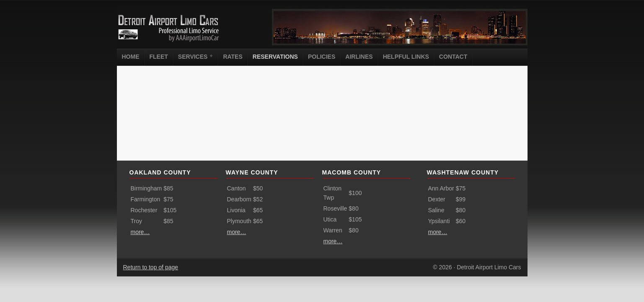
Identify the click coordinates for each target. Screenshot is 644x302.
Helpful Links (406, 57)
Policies (322, 57)
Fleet (159, 57)
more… (140, 232)
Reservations (275, 57)
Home (131, 57)
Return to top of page (151, 267)
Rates (233, 57)
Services (194, 56)
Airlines (359, 57)
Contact (453, 57)
